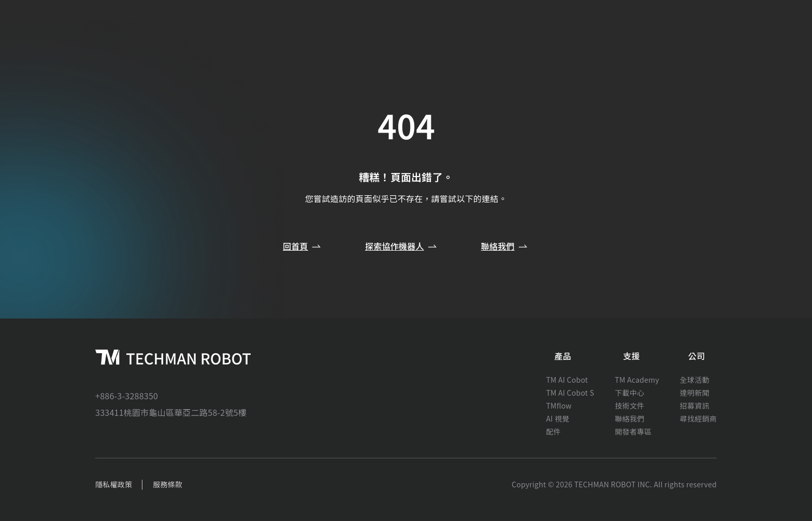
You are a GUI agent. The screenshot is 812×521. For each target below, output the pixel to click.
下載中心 (629, 393)
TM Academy (637, 380)
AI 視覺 (557, 418)
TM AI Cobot (567, 380)
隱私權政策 (114, 484)
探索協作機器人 (402, 246)
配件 (553, 431)
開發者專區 (633, 431)
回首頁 (303, 246)
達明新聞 (695, 393)
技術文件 (629, 406)
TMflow (559, 406)
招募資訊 (695, 406)
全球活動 (695, 380)
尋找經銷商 (698, 418)
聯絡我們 (505, 246)
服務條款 (168, 484)
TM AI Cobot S (570, 393)
